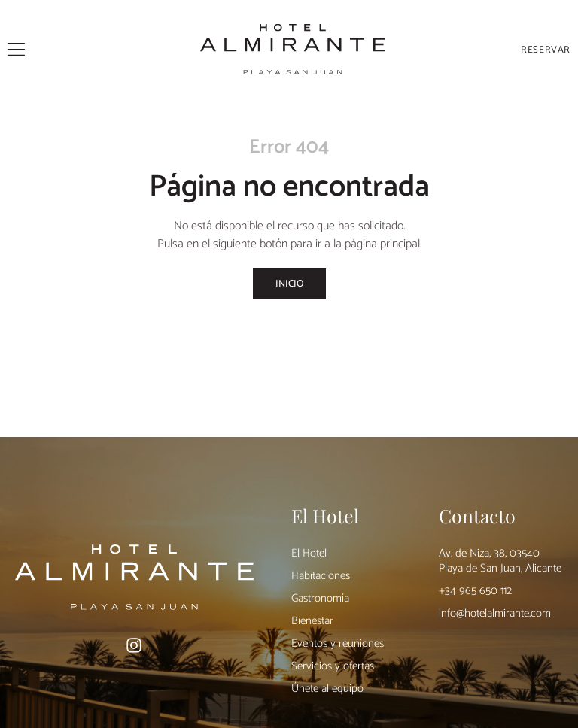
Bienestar (312, 621)
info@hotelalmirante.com (495, 613)
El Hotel (309, 553)
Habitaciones (321, 576)
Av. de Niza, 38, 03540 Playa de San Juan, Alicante (500, 561)
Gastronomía (320, 598)
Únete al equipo (327, 689)
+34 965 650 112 (475, 591)
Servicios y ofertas (333, 666)
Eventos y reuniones (338, 643)
